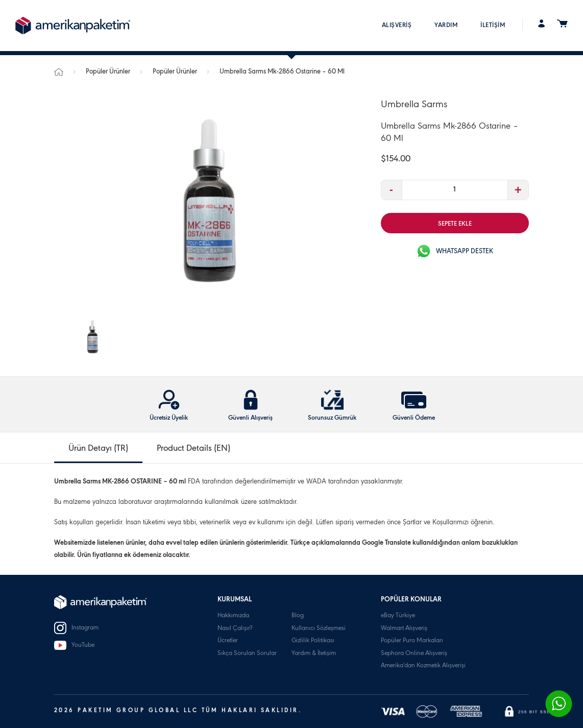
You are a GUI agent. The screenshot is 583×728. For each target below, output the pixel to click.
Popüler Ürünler (109, 72)
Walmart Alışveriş (404, 629)
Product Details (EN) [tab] (193, 449)
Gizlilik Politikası (313, 641)
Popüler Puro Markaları (412, 641)
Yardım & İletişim (314, 654)
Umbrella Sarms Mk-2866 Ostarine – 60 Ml (282, 72)
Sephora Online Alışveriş (414, 654)
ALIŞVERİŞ (397, 26)
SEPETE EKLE (455, 224)
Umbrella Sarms (414, 106)
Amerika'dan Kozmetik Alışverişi (423, 666)
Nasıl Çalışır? (235, 629)
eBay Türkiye (398, 616)
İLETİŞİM (493, 26)
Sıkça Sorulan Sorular (247, 654)
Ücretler (228, 641)
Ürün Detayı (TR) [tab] (98, 449)
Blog (298, 616)
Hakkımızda (233, 616)
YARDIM (446, 26)
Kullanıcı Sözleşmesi (319, 629)
